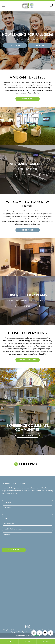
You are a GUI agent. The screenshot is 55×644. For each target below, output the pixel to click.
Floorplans (40, 45)
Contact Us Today (27, 435)
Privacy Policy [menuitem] (7, 630)
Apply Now (15, 45)
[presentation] (16, 542)
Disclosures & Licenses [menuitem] (19, 630)
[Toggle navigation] (3, 6)
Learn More (28, 99)
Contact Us (27, 306)
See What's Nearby (28, 360)
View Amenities (28, 175)
